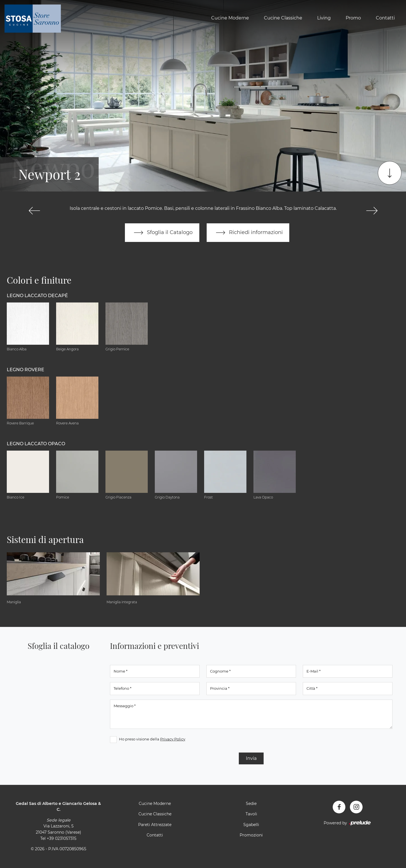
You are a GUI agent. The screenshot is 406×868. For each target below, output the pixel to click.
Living (324, 18)
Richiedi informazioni (248, 233)
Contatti (385, 18)
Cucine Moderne (230, 18)
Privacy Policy (173, 739)
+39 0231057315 (62, 838)
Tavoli (251, 814)
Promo (353, 18)
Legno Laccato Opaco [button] (36, 444)
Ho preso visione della (152, 739)
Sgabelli (251, 825)
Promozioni (251, 835)
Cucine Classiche (283, 18)
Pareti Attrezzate (155, 825)
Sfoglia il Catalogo (162, 233)
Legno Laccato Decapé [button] (37, 296)
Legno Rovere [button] (26, 370)
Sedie (251, 804)
